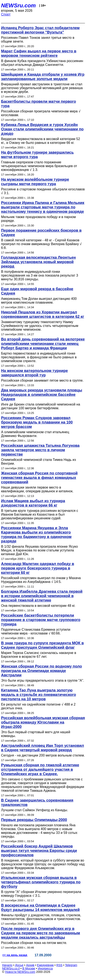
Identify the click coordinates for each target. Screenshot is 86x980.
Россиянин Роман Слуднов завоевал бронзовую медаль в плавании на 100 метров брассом (37, 422)
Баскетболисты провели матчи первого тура (39, 104)
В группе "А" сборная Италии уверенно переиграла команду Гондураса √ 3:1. (41, 894)
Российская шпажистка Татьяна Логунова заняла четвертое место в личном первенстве (40, 450)
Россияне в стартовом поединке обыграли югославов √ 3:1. (43, 191)
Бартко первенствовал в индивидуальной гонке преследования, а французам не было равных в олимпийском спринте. (39, 357)
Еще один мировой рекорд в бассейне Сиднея (37, 291)
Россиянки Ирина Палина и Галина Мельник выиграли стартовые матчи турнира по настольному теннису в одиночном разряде (43, 207)
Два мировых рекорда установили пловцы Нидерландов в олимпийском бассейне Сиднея (42, 395)
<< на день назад (15, 955)
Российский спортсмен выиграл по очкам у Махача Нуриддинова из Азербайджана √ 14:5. (41, 580)
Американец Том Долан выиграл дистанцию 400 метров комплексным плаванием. (39, 301)
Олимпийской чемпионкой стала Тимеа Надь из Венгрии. (38, 462)
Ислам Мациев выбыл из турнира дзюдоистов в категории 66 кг (33, 503)
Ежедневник (45, 965)
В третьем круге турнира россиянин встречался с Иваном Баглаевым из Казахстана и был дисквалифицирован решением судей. (40, 514)
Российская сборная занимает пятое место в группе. (42, 380)
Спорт (6, 14)
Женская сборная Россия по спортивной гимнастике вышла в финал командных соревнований (39, 478)
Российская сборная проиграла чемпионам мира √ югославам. (41, 113)
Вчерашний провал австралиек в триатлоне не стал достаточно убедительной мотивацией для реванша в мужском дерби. (42, 88)
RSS (59, 965)
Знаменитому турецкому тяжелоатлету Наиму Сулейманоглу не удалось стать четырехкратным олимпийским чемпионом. (40, 326)
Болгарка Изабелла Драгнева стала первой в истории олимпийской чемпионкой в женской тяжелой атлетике (42, 596)
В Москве (29, 968)
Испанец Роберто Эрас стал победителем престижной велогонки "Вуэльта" (40, 30)
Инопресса (45, 968)
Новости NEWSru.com (20, 972)
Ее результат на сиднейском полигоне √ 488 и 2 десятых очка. (38, 706)
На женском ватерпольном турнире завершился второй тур (34, 373)
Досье (19, 965)
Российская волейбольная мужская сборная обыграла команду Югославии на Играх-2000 (43, 722)
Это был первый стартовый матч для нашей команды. (36, 734)
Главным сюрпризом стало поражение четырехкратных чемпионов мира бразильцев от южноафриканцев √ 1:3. (39, 166)
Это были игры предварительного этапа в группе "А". (43, 680)
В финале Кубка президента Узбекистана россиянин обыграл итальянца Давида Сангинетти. (42, 63)
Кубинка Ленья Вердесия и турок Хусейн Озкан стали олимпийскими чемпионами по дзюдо (42, 129)
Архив (30, 965)
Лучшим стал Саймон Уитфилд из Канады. (35, 810)
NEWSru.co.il (11, 968)
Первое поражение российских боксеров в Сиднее (41, 233)
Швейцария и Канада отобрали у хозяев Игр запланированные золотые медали (43, 77)
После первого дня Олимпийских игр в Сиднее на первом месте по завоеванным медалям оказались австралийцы (41, 933)
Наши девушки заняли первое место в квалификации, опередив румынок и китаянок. (37, 489)
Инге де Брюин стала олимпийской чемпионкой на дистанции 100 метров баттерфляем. (41, 406)
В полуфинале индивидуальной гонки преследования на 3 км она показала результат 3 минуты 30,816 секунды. (40, 275)
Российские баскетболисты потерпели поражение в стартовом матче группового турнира (41, 620)
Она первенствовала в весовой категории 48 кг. (38, 606)
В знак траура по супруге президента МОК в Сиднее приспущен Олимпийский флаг (42, 645)
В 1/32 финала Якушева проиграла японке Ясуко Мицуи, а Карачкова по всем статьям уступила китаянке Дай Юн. (39, 550)
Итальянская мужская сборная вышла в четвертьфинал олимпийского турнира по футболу (41, 882)
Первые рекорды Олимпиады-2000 (34, 820)
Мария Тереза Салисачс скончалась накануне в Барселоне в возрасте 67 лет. (39, 655)
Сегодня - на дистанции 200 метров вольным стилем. (43, 755)
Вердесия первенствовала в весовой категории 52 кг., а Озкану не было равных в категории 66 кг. (41, 141)
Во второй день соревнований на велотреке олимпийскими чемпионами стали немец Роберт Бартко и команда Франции (43, 344)
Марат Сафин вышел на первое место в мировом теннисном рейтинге (39, 53)
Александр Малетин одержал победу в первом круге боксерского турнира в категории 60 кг (38, 568)
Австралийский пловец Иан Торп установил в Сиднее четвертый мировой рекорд (43, 748)
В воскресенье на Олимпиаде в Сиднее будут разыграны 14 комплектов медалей (40, 908)
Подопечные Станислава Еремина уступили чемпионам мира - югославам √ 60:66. (36, 631)
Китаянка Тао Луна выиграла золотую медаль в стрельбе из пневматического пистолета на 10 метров (39, 695)
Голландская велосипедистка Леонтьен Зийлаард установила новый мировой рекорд (38, 262)
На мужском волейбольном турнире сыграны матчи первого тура (35, 182)
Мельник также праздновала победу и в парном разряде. (38, 219)
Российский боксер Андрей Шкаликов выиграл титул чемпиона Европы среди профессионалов (39, 851)
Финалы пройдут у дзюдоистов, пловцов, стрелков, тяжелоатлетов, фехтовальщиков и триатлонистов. (41, 917)
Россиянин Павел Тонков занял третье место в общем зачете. (38, 40)
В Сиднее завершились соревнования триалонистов (37, 803)
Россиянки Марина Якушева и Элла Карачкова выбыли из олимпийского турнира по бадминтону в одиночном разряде (36, 535)
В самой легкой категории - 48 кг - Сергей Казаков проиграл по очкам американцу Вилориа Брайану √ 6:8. (41, 244)
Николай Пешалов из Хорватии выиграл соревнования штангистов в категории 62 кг (43, 314)
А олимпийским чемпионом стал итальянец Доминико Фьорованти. (35, 434)
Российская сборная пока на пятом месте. (34, 943)
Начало (7, 965)
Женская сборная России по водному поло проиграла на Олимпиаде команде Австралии (42, 671)
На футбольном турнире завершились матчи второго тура (37, 155)
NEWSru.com (18, 5)
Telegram (71, 965)
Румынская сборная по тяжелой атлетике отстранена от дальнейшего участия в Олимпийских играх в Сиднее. (40, 769)
